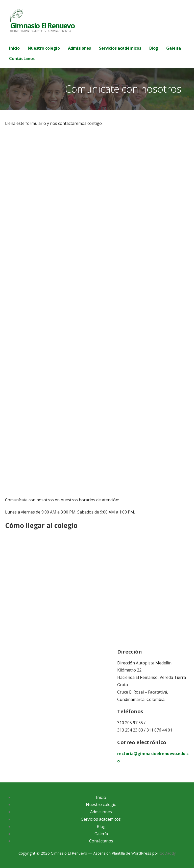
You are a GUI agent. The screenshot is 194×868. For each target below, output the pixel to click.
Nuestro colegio (44, 48)
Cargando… (86, 314)
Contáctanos (22, 58)
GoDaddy (168, 853)
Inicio (14, 48)
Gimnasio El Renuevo (42, 26)
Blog (154, 48)
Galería (174, 48)
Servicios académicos (120, 48)
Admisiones (79, 48)
